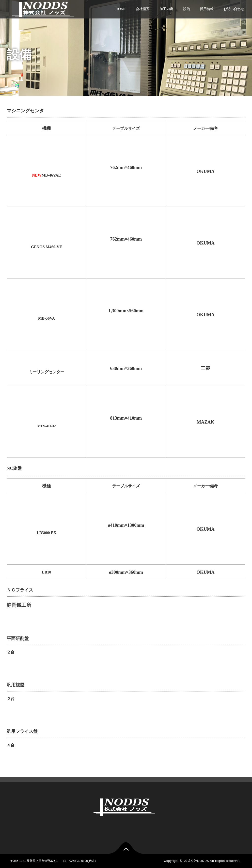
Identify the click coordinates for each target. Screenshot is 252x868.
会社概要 (143, 9)
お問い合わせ (234, 9)
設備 (187, 9)
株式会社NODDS (197, 861)
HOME (121, 9)
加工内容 (166, 9)
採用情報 (207, 9)
